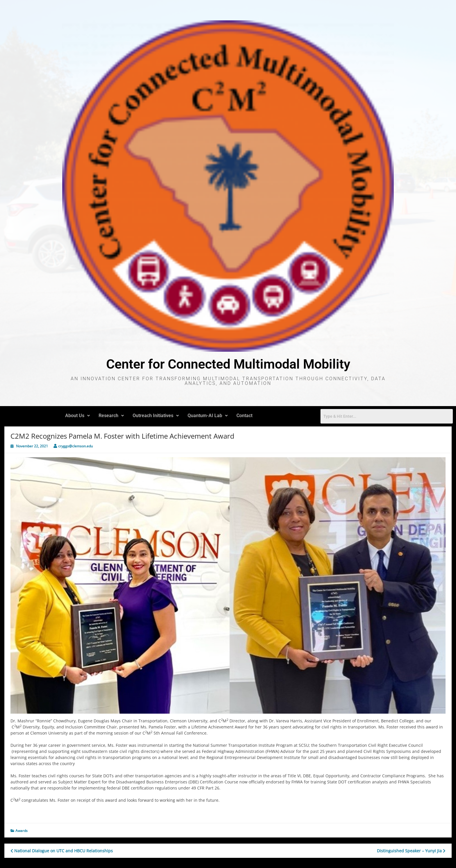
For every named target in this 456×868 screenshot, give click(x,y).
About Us (78, 416)
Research (111, 416)
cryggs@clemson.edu (75, 446)
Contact (244, 416)
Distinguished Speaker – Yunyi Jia (411, 851)
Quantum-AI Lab (208, 416)
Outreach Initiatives (156, 416)
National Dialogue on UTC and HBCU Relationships (62, 851)
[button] (78, 416)
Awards (22, 831)
